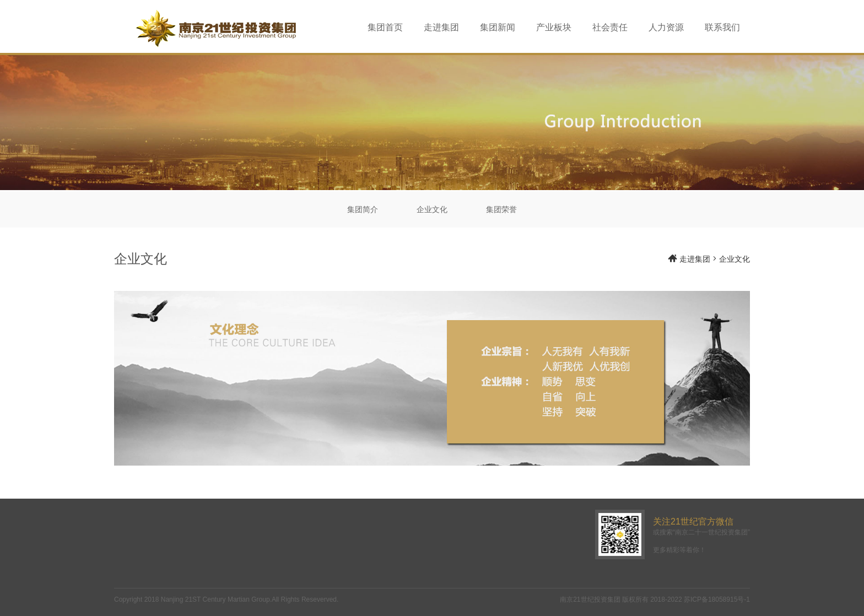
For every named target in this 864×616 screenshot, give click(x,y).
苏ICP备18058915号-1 (717, 599)
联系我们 (722, 27)
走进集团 (441, 27)
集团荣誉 (501, 209)
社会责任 (610, 27)
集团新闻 (498, 27)
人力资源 (666, 27)
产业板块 (554, 27)
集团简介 (363, 209)
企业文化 (432, 209)
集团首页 (385, 27)
